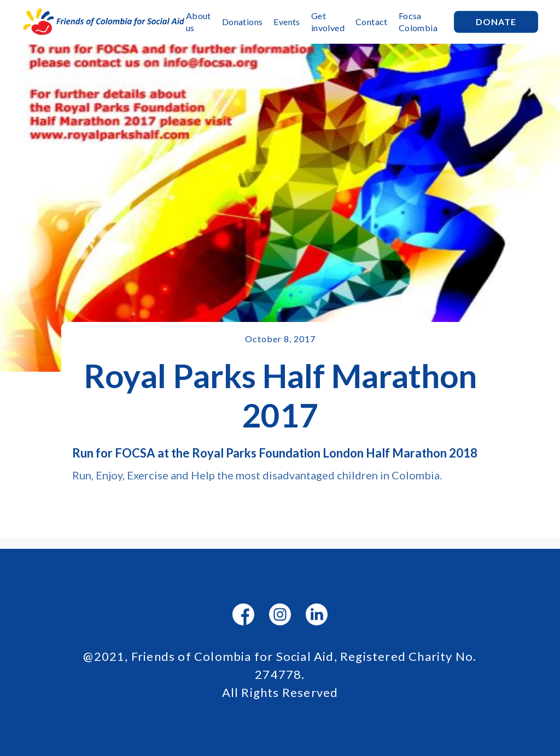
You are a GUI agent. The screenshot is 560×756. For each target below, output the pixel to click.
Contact (372, 22)
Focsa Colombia (418, 22)
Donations (243, 22)
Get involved (328, 22)
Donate (496, 22)
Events (287, 22)
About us (199, 22)
